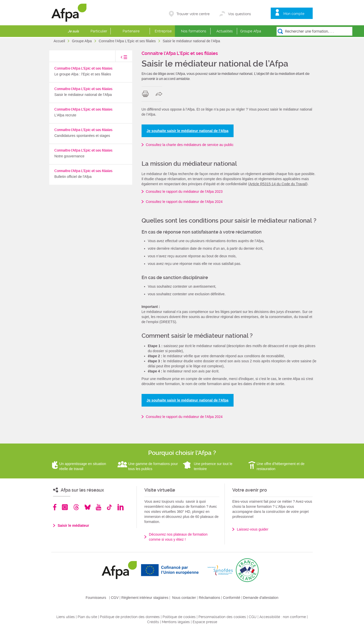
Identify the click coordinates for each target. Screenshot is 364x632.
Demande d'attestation (261, 598)
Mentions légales (176, 622)
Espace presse (205, 622)
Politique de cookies (179, 617)
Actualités (225, 31)
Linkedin (121, 507)
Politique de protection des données (130, 617)
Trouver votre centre (193, 14)
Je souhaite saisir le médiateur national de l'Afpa (188, 131)
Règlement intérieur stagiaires (145, 598)
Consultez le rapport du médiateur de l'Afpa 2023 (184, 192)
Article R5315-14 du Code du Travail (278, 184)
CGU (253, 617)
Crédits (153, 622)
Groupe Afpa (251, 31)
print (146, 94)
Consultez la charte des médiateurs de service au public (190, 145)
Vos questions (240, 14)
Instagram (65, 507)
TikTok (109, 507)
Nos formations (194, 31)
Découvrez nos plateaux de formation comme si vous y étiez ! (178, 537)
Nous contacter (184, 598)
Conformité (232, 598)
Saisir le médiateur (73, 525)
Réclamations (209, 598)
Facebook (55, 507)
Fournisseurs (96, 598)
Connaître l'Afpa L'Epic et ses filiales (128, 41)
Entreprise (163, 31)
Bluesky (88, 507)
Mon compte (294, 14)
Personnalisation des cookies (222, 617)
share (160, 94)
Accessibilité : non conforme (283, 617)
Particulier (99, 31)
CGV (115, 598)
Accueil (60, 41)
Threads (76, 507)
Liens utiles (66, 617)
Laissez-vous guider (253, 529)
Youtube (98, 507)
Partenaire (131, 31)
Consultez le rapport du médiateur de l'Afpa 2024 (184, 202)
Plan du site (87, 617)
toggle (119, 59)
